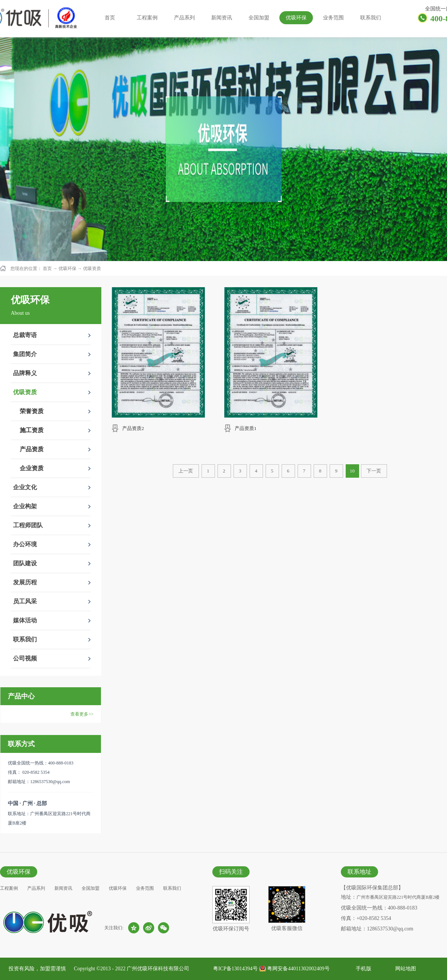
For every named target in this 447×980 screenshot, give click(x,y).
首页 (110, 18)
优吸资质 (92, 268)
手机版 (362, 969)
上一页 (186, 471)
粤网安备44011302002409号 (298, 969)
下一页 (374, 471)
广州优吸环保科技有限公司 (158, 969)
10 (352, 471)
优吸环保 (67, 268)
